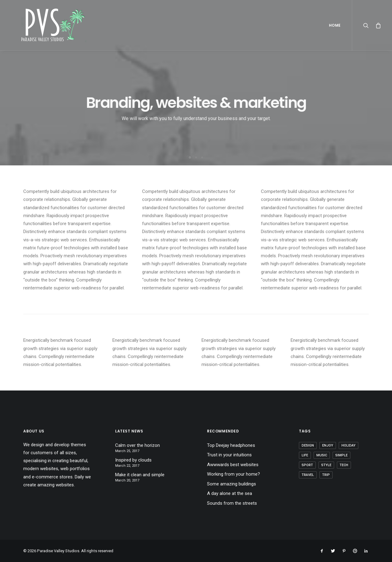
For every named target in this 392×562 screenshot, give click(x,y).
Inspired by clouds (133, 460)
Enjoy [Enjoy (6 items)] (328, 445)
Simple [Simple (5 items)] (341, 455)
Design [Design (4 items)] (308, 445)
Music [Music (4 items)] (322, 455)
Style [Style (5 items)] (326, 465)
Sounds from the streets (232, 503)
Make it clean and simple (140, 475)
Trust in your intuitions (229, 455)
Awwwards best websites (233, 465)
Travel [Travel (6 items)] (308, 475)
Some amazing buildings (232, 484)
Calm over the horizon (138, 445)
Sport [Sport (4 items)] (307, 465)
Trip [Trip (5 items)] (326, 475)
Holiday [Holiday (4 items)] (349, 445)
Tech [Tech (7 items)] (344, 465)
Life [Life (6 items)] (305, 455)
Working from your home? (234, 474)
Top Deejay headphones (231, 445)
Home (335, 25)
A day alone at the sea (230, 493)
